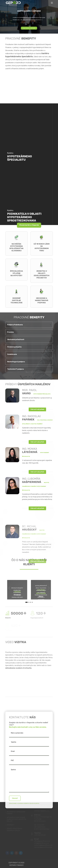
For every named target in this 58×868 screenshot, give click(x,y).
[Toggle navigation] (52, 3)
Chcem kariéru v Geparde (29, 225)
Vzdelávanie (12, 354)
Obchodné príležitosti (16, 339)
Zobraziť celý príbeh (37, 409)
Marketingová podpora (16, 362)
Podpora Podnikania (15, 325)
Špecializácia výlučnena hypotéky (16, 273)
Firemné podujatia (14, 347)
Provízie (10, 332)
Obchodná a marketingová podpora (42, 300)
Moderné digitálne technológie (16, 300)
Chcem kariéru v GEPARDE (29, 28)
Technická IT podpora (16, 369)
